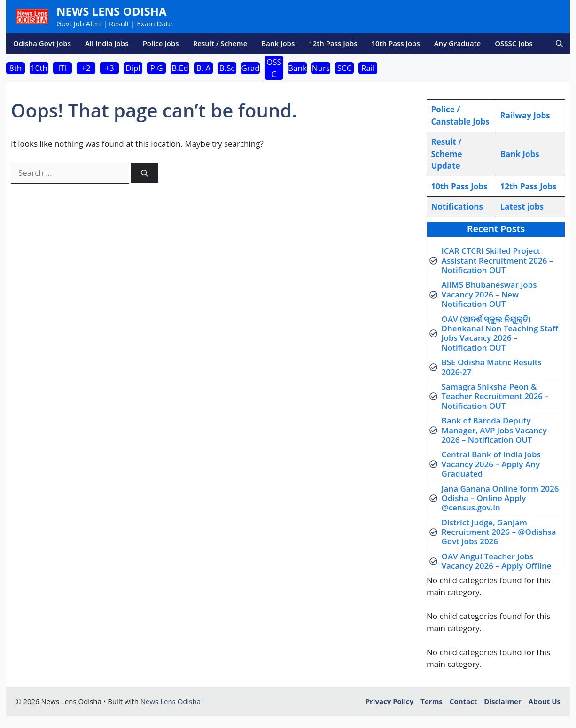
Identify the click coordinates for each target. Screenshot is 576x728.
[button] (559, 43)
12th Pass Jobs (333, 43)
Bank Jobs (278, 43)
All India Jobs (107, 43)
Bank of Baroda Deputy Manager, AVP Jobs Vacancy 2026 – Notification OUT (494, 430)
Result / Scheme (220, 43)
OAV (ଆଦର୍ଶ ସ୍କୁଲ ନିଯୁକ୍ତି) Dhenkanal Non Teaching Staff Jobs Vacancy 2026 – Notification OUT (500, 333)
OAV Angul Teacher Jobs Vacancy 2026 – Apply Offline (497, 561)
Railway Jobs (525, 115)
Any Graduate (458, 43)
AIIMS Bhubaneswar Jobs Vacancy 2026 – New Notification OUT (489, 294)
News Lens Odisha (112, 11)
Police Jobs (161, 43)
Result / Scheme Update (447, 154)
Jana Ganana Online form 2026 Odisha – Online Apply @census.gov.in (500, 498)
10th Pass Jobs (395, 43)
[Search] (144, 173)
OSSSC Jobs (514, 43)
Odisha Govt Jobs (42, 43)
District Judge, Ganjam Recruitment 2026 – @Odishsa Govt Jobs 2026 (499, 532)
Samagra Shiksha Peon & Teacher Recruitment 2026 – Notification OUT (495, 396)
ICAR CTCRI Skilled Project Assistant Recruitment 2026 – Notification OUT (498, 260)
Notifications (457, 207)
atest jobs (522, 207)
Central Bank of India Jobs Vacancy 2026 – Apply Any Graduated (491, 464)
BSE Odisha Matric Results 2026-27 (492, 367)
